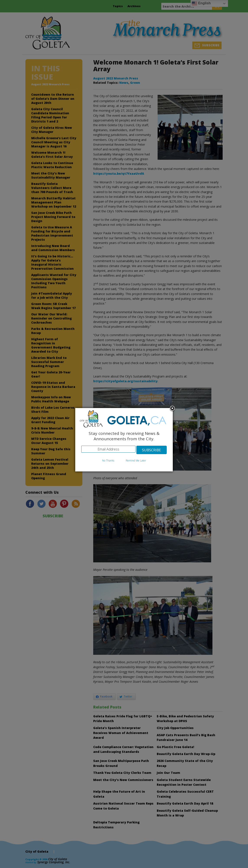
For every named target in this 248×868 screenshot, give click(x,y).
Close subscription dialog (172, 409)
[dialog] (124, 440)
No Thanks (108, 461)
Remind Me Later (136, 461)
